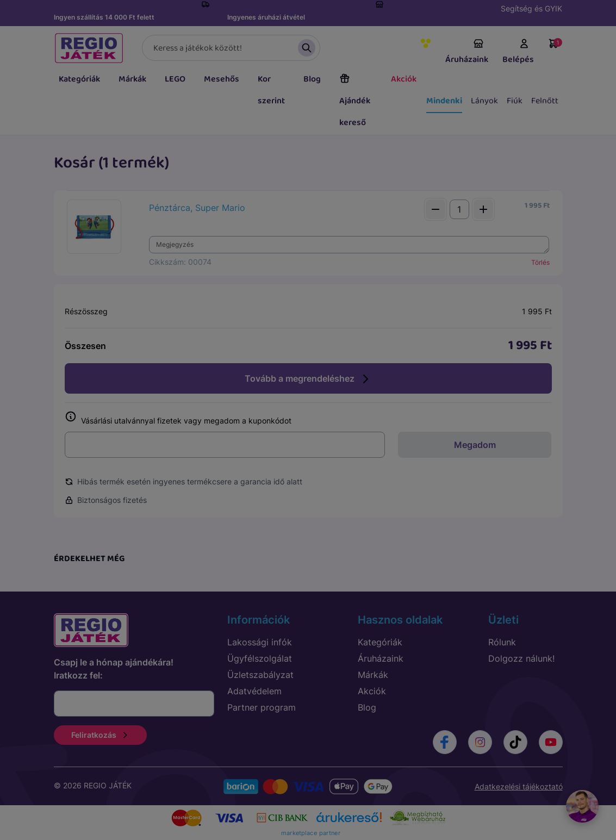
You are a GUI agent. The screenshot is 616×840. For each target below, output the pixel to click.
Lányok (484, 101)
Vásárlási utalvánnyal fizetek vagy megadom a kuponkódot (178, 418)
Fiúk (515, 101)
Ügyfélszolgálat (260, 658)
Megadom (475, 445)
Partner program (262, 707)
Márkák (132, 79)
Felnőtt (545, 101)
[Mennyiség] (459, 209)
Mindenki (444, 101)
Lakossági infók (260, 642)
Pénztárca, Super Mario (197, 208)
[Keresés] (231, 48)
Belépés (518, 52)
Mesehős (222, 79)
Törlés (540, 262)
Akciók (404, 79)
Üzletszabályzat (260, 675)
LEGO (175, 79)
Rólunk (502, 642)
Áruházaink (467, 52)
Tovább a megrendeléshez (308, 379)
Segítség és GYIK (531, 8)
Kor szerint (271, 90)
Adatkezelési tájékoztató (519, 786)
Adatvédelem (254, 691)
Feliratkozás (100, 735)
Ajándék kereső (355, 101)
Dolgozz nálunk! (521, 658)
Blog (312, 79)
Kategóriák (79, 79)
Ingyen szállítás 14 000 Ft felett (104, 17)
